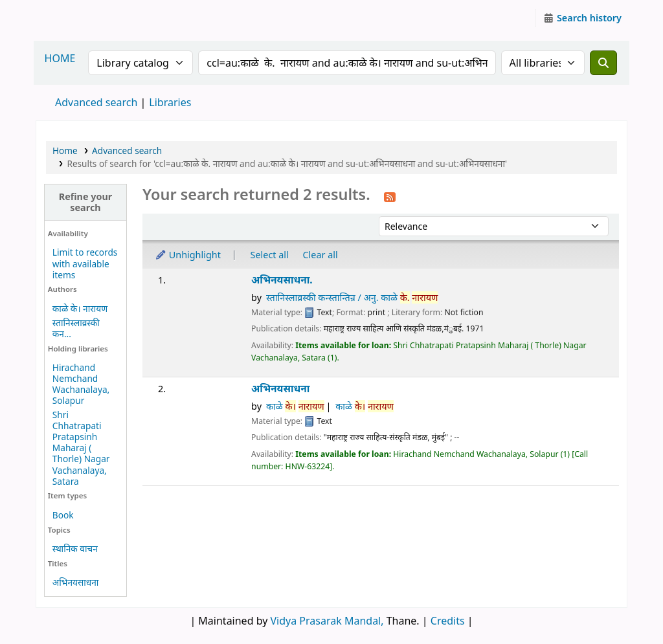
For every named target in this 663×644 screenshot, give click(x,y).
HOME (60, 58)
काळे (295, 406)
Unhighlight (188, 255)
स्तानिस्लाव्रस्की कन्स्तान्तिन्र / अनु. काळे (352, 297)
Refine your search (86, 202)
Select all (270, 255)
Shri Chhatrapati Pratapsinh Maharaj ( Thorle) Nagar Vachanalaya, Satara (81, 448)
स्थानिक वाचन (75, 549)
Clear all (320, 255)
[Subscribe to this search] (390, 196)
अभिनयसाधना (75, 582)
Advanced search (96, 102)
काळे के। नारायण (80, 308)
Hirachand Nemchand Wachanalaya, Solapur (81, 384)
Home (65, 150)
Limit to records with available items (85, 263)
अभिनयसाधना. (282, 280)
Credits (448, 621)
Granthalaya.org (69, 18)
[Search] (603, 63)
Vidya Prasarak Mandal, (327, 621)
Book (63, 515)
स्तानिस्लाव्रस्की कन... (76, 328)
